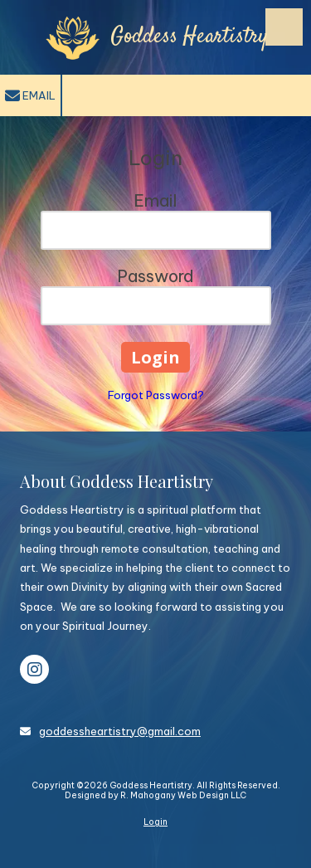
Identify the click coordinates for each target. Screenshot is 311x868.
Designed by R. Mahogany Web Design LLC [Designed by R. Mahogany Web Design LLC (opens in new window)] (155, 795)
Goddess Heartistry (189, 37)
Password (155, 276)
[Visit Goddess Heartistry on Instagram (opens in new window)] (34, 669)
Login (155, 822)
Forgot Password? (156, 395)
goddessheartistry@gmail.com (120, 731)
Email (30, 96)
